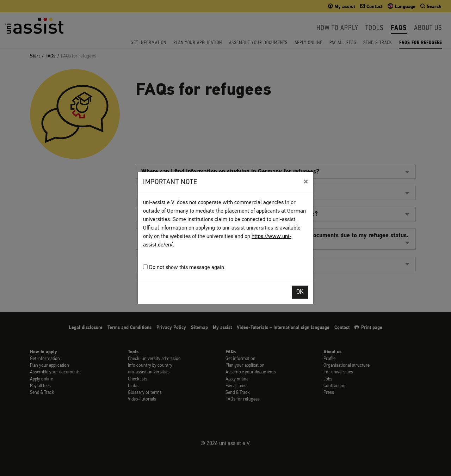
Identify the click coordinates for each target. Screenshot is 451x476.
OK (300, 292)
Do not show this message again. (184, 267)
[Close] (306, 182)
